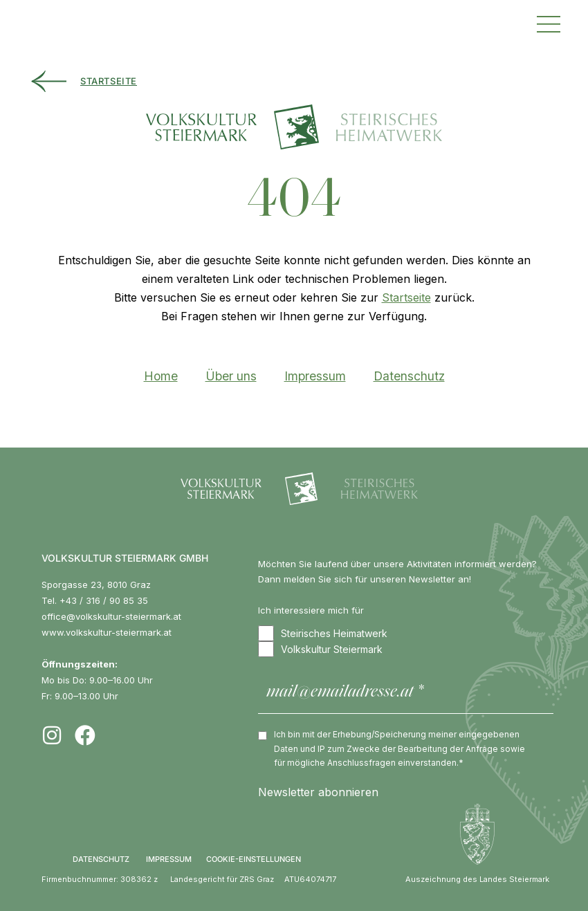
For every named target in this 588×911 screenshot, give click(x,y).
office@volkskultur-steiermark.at (111, 616)
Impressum (315, 376)
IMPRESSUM (169, 859)
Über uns (231, 376)
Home (161, 376)
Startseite (406, 297)
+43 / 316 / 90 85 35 (104, 600)
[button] (549, 22)
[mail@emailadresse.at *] (406, 693)
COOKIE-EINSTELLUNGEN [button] (254, 859)
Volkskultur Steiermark (320, 649)
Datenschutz (409, 376)
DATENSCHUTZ (101, 859)
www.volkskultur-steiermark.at (107, 632)
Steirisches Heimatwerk (323, 633)
